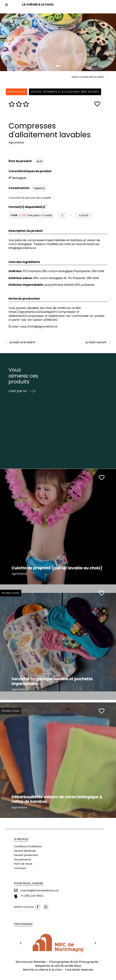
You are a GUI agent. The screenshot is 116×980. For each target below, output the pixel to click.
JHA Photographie (85, 962)
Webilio (41, 962)
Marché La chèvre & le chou (42, 970)
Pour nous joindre (29, 883)
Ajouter (84, 215)
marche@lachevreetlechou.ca (40, 891)
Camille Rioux (72, 966)
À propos (21, 839)
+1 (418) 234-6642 (32, 896)
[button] (9, 42)
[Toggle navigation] (7, 5)
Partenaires (23, 924)
